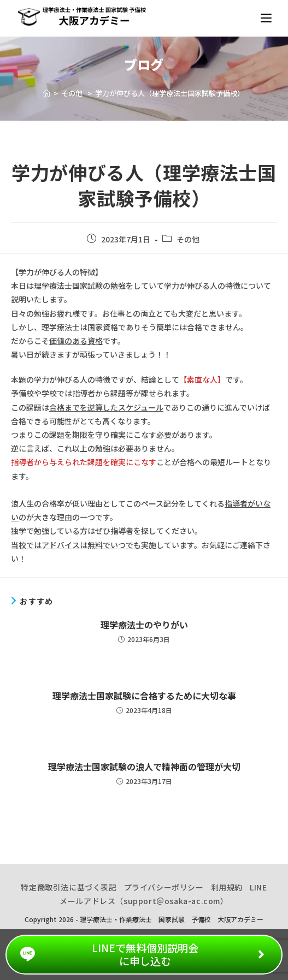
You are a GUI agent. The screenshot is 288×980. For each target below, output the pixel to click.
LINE (258, 887)
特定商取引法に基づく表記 (69, 887)
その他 (189, 239)
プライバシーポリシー (164, 887)
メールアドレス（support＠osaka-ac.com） (144, 901)
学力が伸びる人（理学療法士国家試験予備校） (170, 93)
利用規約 (227, 887)
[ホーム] (47, 93)
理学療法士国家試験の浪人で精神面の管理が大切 (144, 767)
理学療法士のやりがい (144, 625)
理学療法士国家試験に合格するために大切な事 (144, 696)
